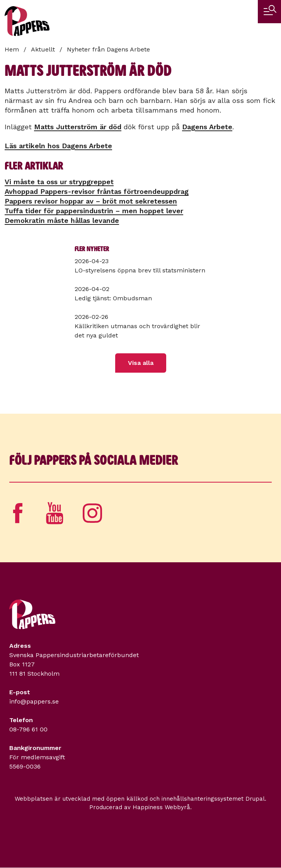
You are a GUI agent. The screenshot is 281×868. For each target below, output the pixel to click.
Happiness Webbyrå (161, 807)
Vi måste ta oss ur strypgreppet (59, 182)
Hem (12, 49)
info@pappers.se (34, 701)
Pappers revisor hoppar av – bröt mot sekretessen (91, 201)
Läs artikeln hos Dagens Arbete (58, 146)
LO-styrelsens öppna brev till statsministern (140, 270)
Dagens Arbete (207, 127)
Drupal (255, 799)
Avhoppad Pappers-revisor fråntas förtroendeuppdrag (97, 191)
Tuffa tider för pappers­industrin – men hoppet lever (94, 211)
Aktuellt (43, 49)
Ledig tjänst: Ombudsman (113, 298)
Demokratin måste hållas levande (62, 220)
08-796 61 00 (28, 729)
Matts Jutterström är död (78, 127)
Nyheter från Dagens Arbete (108, 49)
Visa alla (141, 363)
